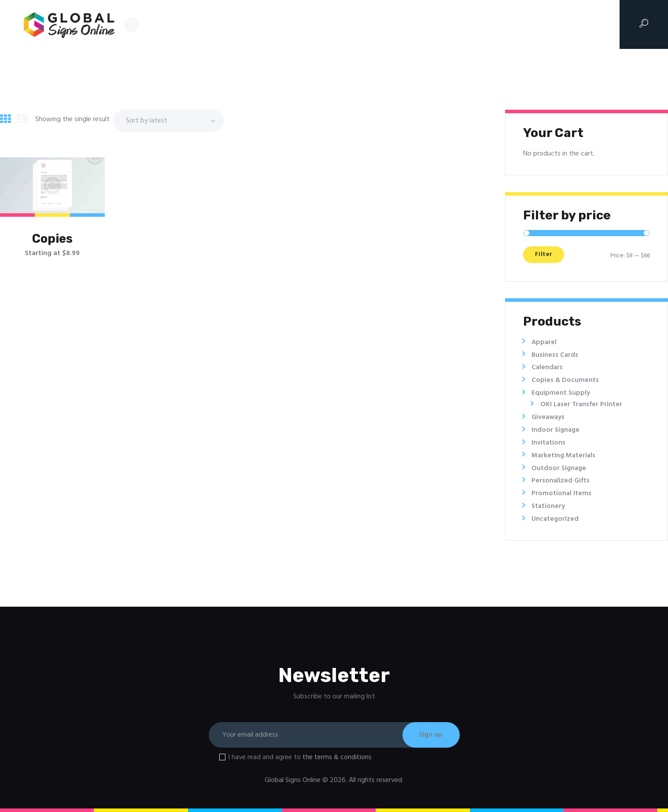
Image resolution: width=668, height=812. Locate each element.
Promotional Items (562, 493)
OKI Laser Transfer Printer (582, 404)
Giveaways (549, 417)
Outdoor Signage (560, 468)
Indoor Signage (556, 430)
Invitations (549, 443)
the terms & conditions (337, 757)
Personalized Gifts (561, 481)
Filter (546, 256)
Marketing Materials (564, 456)
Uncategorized (555, 519)
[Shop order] (169, 121)
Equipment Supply (561, 393)
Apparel (544, 342)
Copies (52, 239)
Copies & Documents (565, 380)
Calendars (548, 367)
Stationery (549, 506)
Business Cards (555, 355)
